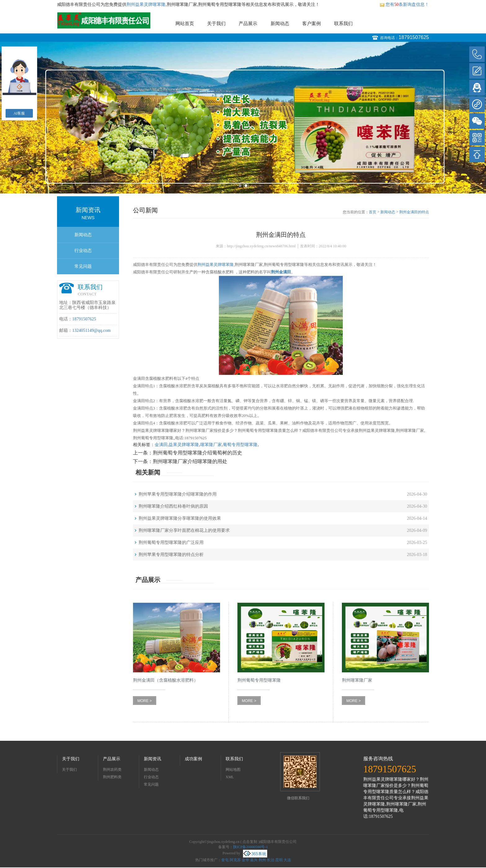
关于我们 (216, 24)
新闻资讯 (152, 759)
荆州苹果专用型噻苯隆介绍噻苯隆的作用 (178, 494)
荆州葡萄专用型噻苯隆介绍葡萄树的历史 (197, 453)
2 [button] (246, 186)
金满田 (161, 445)
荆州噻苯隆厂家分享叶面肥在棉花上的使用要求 (184, 530)
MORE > (144, 701)
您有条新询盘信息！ (404, 4)
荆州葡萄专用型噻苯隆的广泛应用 (171, 542)
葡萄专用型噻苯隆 (240, 445)
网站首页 (185, 24)
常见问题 (83, 266)
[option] (243, 118)
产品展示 (248, 24)
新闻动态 (280, 24)
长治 (271, 860)
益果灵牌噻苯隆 (184, 445)
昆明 (279, 860)
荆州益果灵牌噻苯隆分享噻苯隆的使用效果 (180, 518)
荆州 (262, 860)
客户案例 (311, 24)
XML (230, 777)
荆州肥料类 (112, 777)
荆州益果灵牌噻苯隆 (146, 4)
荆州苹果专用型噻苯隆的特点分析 (171, 555)
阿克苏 (235, 860)
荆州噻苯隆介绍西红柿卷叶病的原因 (173, 506)
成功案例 (193, 759)
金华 (245, 860)
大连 (287, 860)
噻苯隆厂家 (211, 445)
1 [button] (240, 186)
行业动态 (83, 251)
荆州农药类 (112, 770)
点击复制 (250, 842)
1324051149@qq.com (91, 330)
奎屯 (225, 860)
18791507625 (414, 37)
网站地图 (233, 770)
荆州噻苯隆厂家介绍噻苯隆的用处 (190, 461)
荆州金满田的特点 (414, 212)
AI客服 (19, 113)
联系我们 (343, 24)
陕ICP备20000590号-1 (251, 847)
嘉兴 (254, 860)
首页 (373, 212)
